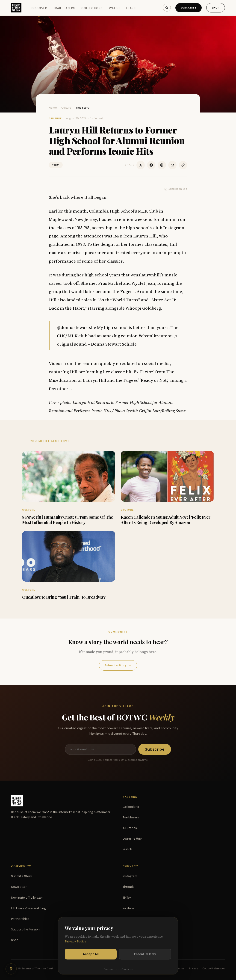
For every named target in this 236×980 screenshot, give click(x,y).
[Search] (167, 8)
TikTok (127, 898)
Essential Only (145, 954)
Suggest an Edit (176, 189)
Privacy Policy (75, 941)
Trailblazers (64, 8)
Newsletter (19, 887)
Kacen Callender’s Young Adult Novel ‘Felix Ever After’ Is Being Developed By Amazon (166, 520)
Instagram (130, 876)
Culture (66, 108)
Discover (39, 8)
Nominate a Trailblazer (27, 898)
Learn (131, 8)
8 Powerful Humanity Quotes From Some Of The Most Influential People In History (68, 520)
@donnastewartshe (77, 327)
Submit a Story (118, 665)
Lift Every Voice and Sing (28, 908)
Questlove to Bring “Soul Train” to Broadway (64, 597)
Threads (128, 887)
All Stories (130, 828)
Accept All (91, 954)
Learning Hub (132, 839)
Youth (56, 165)
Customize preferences (118, 969)
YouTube (129, 908)
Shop (216, 8)
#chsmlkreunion (156, 336)
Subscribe (189, 8)
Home (53, 108)
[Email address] (100, 749)
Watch (114, 8)
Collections (92, 8)
